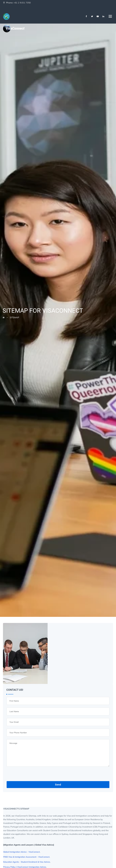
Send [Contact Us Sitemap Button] (58, 785)
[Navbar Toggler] (110, 16)
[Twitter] (92, 16)
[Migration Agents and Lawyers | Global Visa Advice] (29, 845)
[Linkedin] (103, 16)
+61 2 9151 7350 (22, 3)
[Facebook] (86, 16)
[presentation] (27, 775)
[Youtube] (98, 16)
